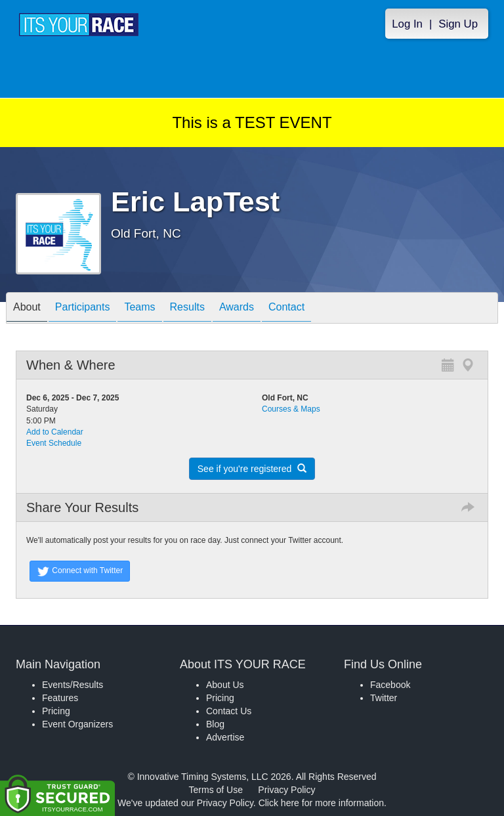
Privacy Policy (286, 790)
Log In (407, 24)
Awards (237, 309)
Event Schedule (54, 443)
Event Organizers (77, 724)
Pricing (56, 711)
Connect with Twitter (80, 571)
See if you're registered (252, 469)
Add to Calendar (55, 432)
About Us (225, 685)
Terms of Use (216, 790)
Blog (215, 724)
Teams (139, 309)
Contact (286, 309)
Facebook (390, 685)
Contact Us (229, 711)
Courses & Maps (291, 409)
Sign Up (458, 24)
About (27, 309)
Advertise (225, 737)
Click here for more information (321, 803)
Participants (83, 309)
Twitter (384, 698)
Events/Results (73, 685)
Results (187, 309)
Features (60, 698)
